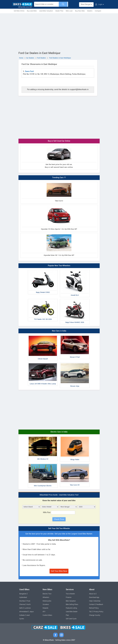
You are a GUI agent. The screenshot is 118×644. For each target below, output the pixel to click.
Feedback (100, 604)
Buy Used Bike (32, 11)
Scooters (46, 604)
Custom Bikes (47, 615)
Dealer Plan (59, 11)
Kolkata (22, 615)
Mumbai (22, 601)
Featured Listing (71, 608)
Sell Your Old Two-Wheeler (59, 528)
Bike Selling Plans (72, 604)
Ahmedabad (24, 612)
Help (91, 601)
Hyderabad (23, 597)
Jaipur (32, 612)
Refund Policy (94, 608)
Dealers (90, 11)
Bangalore (23, 594)
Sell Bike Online (19, 11)
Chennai (22, 604)
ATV (44, 612)
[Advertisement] (59, 32)
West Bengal (86, 4)
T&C (91, 612)
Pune (28, 601)
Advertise (97, 601)
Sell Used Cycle (71, 619)
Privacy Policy (98, 612)
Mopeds (45, 608)
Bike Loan (69, 11)
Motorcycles (47, 601)
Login (100, 4)
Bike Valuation (71, 601)
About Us (92, 594)
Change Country (95, 615)
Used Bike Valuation (46, 11)
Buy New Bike (80, 11)
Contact (92, 604)
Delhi (21, 608)
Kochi (29, 604)
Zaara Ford (29, 71)
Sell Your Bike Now (59, 571)
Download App (94, 597)
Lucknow (28, 608)
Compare (98, 11)
